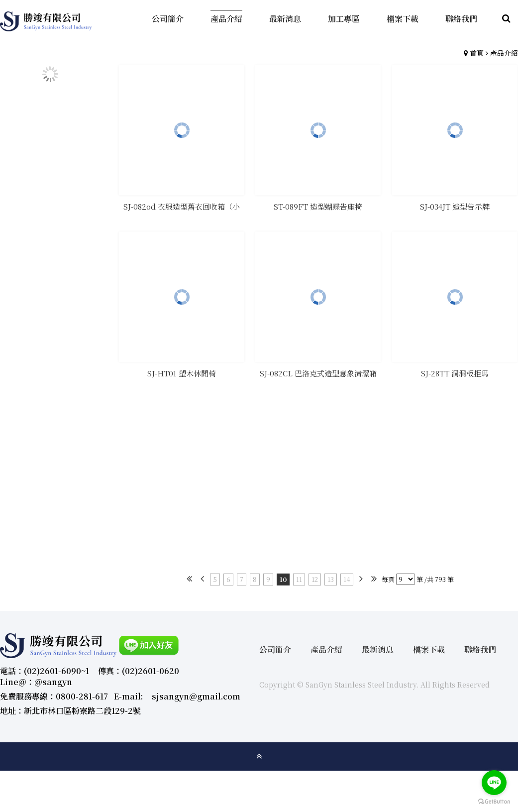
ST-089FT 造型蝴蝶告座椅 (318, 206)
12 (315, 579)
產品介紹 (504, 53)
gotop (259, 756)
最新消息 (378, 649)
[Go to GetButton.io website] (494, 802)
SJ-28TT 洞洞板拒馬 (455, 373)
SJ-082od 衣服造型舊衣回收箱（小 (182, 206)
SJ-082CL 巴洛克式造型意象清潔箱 (318, 373)
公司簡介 (275, 649)
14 (347, 579)
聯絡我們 (480, 649)
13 (331, 579)
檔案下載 (429, 649)
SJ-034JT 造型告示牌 (455, 206)
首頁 (477, 53)
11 (299, 579)
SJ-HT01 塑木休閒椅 (182, 373)
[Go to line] (494, 783)
